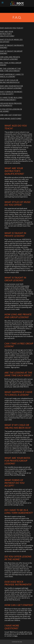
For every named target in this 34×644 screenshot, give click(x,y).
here (23, 475)
